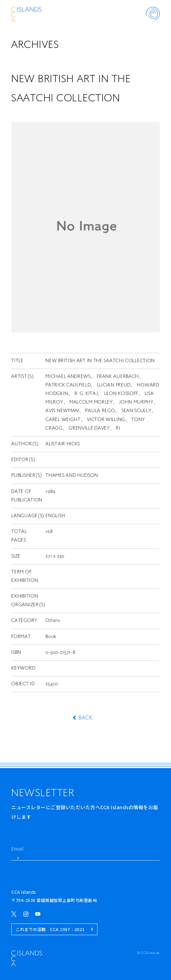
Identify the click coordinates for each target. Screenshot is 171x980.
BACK (85, 718)
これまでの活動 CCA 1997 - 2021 (54, 929)
